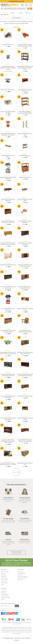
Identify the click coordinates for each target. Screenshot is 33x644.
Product (5, 13)
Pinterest (11, 613)
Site (13, 13)
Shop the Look (4, 593)
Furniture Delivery (4, 583)
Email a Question (15, 622)
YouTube (8, 613)
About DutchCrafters (5, 572)
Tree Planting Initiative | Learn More (16, 1)
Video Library (20, 575)
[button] (17, 18)
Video (28, 13)
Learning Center (20, 572)
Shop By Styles (4, 591)
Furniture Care (20, 580)
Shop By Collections (5, 594)
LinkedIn (17, 613)
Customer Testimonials (22, 578)
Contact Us (3, 573)
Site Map (3, 599)
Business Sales (4, 576)
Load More (16, 472)
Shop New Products (5, 596)
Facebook (2, 613)
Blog (20, 13)
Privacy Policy (4, 581)
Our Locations (4, 575)
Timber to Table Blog (21, 573)
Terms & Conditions (5, 580)
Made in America (4, 578)
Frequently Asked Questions (23, 576)
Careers (2, 584)
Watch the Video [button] (17, 553)
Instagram (14, 613)
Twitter (5, 613)
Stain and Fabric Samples (6, 598)
